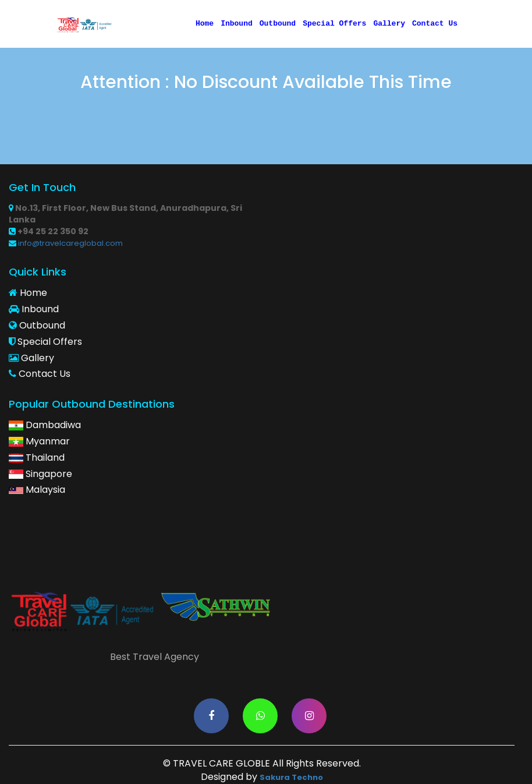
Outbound (278, 24)
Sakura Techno (291, 778)
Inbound (237, 24)
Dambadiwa (45, 425)
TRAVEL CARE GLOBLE (221, 764)
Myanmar (39, 442)
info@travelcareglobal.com (66, 243)
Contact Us (435, 24)
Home (205, 24)
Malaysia (37, 490)
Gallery (389, 24)
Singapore (40, 474)
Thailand (37, 458)
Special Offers (334, 24)
